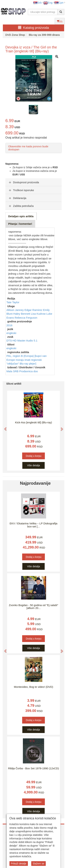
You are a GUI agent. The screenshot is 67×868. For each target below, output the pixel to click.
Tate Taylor (13, 302)
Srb (37, 3)
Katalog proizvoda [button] (33, 28)
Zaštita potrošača (21, 206)
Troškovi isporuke (21, 190)
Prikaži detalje (19, 864)
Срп (59, 3)
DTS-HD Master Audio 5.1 (22, 340)
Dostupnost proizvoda (23, 182)
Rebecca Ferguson (26, 318)
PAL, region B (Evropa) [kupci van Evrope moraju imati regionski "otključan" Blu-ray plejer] (27, 360)
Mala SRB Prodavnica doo (22, 371)
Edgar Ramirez (34, 310)
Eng (48, 3)
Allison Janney (15, 310)
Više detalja (33, 465)
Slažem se (39, 864)
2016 (9, 325)
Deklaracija (17, 198)
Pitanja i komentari (20, 224)
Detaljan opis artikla (21, 216)
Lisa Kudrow (39, 314)
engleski (11, 333)
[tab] (33, 182)
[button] (4, 427)
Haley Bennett (22, 314)
